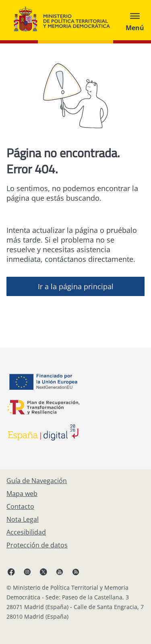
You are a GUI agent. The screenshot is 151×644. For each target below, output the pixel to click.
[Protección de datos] (37, 545)
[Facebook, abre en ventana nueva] (11, 572)
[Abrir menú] (135, 20)
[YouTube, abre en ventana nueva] (60, 572)
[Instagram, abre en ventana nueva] (27, 572)
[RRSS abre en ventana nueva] (76, 572)
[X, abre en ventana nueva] (43, 572)
